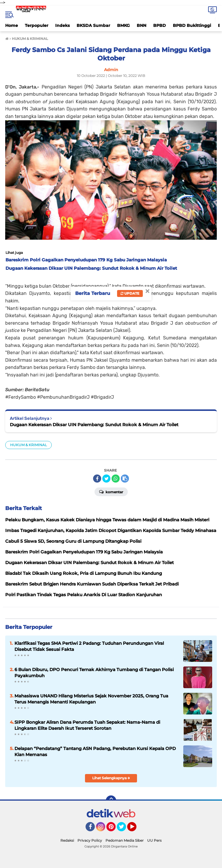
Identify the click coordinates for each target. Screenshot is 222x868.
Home (12, 25)
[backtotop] (111, 801)
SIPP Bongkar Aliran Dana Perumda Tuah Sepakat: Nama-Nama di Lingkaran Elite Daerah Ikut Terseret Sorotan (87, 725)
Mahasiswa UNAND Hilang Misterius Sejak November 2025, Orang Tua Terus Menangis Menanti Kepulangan (91, 699)
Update (130, 293)
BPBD (160, 25)
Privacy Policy (90, 840)
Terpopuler (37, 25)
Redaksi (67, 840)
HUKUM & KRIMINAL (28, 445)
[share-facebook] (97, 479)
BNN (141, 25)
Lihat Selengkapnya (111, 778)
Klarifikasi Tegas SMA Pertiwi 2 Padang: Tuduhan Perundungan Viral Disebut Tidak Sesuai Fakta (89, 646)
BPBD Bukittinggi (192, 25)
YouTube (136, 829)
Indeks (62, 25)
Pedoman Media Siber (125, 840)
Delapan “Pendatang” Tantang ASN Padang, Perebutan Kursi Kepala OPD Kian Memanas (95, 751)
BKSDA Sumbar (93, 25)
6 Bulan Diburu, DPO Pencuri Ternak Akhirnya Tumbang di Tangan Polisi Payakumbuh (94, 673)
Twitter (124, 829)
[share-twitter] (106, 479)
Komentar (111, 492)
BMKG (123, 25)
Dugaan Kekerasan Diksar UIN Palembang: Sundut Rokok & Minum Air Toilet (94, 425)
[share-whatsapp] (116, 479)
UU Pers (154, 840)
